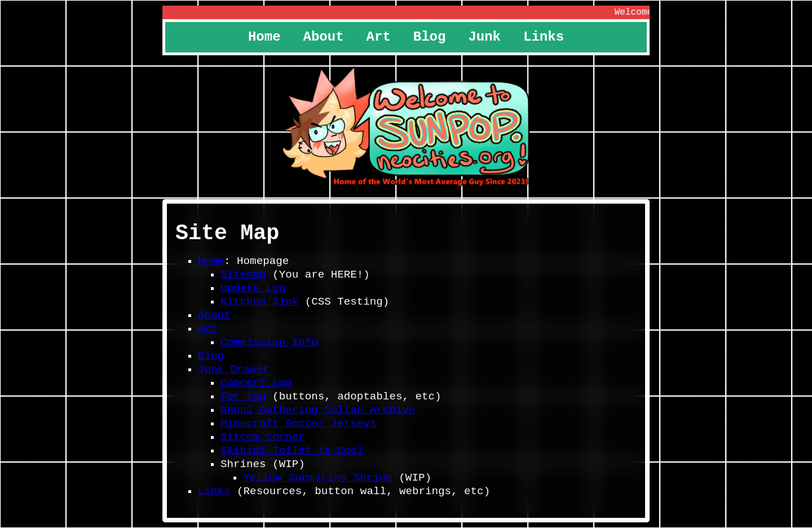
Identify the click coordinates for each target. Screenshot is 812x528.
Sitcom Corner (263, 437)
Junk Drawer (234, 369)
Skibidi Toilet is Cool (292, 451)
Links (544, 37)
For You (243, 397)
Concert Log (256, 383)
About (324, 37)
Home (264, 37)
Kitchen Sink (259, 302)
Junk (484, 37)
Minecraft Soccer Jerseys (298, 424)
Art (379, 37)
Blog (430, 37)
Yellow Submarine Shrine (318, 478)
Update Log (253, 288)
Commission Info (269, 342)
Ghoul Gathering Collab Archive (318, 410)
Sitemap (243, 275)
